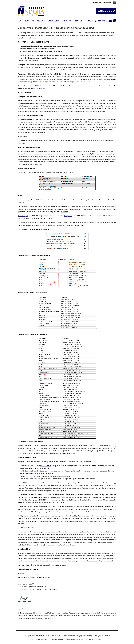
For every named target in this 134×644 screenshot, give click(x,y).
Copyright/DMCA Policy (84, 636)
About (25, 636)
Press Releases (38, 21)
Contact (67, 21)
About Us (78, 21)
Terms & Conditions (68, 636)
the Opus (21, 218)
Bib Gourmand (27, 471)
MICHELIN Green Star (29, 476)
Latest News (23, 21)
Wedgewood (68, 216)
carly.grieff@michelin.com (42, 577)
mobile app (41, 89)
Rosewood (64, 212)
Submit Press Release (53, 636)
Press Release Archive (37, 636)
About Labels (53, 21)
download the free (49, 497)
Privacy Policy (99, 636)
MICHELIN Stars (46, 466)
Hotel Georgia (22, 216)
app (56, 497)
